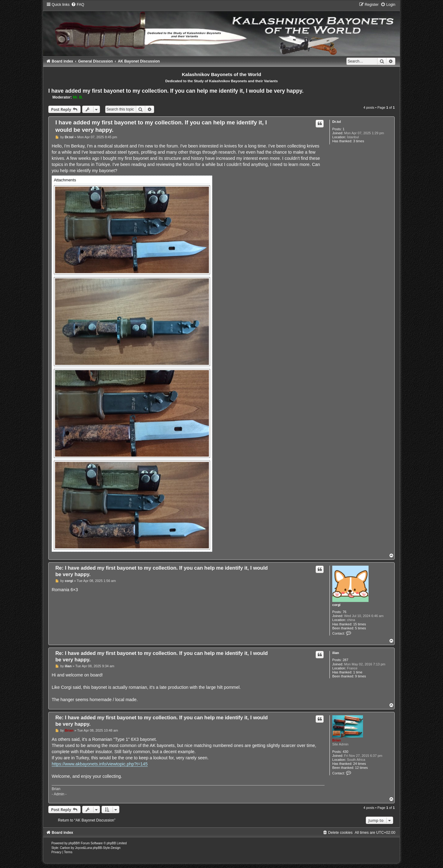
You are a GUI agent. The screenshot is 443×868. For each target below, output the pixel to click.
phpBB (73, 843)
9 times (360, 676)
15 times (360, 624)
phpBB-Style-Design (106, 848)
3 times (359, 141)
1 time (358, 672)
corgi (336, 605)
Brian (337, 740)
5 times (360, 628)
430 (345, 752)
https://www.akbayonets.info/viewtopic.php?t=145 (100, 764)
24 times (360, 764)
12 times (361, 768)
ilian (336, 653)
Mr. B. (78, 97)
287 (345, 660)
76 (345, 612)
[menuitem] (78, 5)
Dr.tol (337, 122)
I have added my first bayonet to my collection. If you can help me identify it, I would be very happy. (176, 91)
